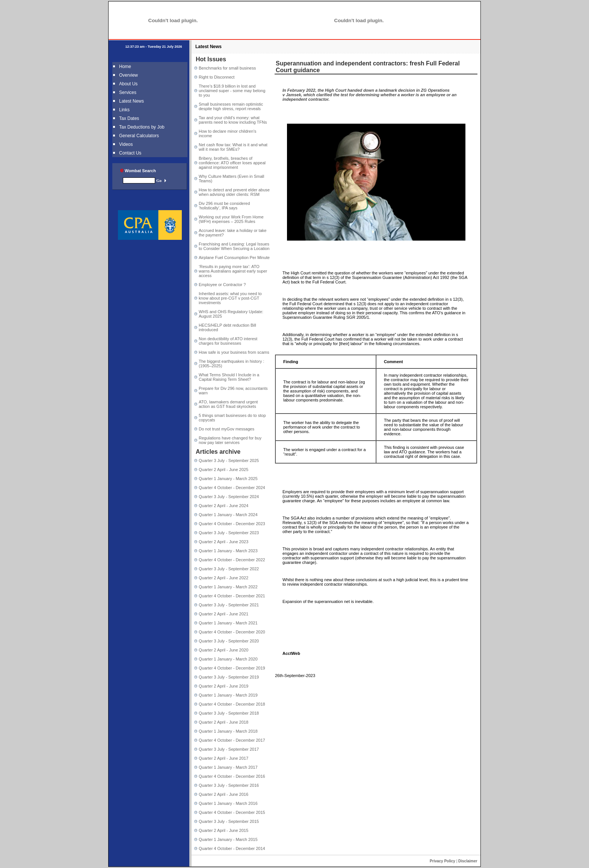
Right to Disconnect (217, 77)
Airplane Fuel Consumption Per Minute (234, 258)
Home (125, 67)
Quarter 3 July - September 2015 (229, 821)
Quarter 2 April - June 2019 (224, 686)
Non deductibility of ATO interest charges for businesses (228, 341)
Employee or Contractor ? (222, 285)
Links (124, 110)
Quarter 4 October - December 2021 (232, 596)
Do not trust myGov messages (227, 429)
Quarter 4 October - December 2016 (232, 776)
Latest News (131, 101)
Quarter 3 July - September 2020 (229, 641)
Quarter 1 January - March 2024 (228, 515)
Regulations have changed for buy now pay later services (230, 440)
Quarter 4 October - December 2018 (232, 704)
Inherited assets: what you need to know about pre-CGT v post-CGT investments (230, 298)
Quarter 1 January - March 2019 (228, 695)
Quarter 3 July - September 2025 (229, 461)
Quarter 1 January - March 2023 (228, 551)
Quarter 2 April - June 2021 (224, 614)
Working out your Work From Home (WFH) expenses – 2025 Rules (231, 219)
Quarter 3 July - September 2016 (229, 785)
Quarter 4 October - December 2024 (232, 488)
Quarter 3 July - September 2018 (229, 713)
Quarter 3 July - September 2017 (229, 749)
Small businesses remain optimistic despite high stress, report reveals (231, 106)
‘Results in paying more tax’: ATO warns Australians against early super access (233, 271)
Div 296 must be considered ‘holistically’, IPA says (224, 206)
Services (128, 92)
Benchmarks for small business (227, 68)
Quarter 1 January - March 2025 (228, 479)
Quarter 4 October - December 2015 (232, 812)
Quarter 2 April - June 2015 (224, 830)
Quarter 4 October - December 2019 (232, 668)
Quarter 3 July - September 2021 (229, 605)
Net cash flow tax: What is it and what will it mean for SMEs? (233, 147)
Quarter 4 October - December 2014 (232, 848)
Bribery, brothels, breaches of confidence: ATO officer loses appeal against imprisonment (232, 163)
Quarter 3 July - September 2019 (229, 677)
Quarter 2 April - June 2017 (224, 758)
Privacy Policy (443, 861)
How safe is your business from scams (234, 352)
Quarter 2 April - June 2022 (224, 578)
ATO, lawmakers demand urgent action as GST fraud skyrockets (228, 404)
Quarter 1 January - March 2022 (228, 587)
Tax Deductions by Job (142, 127)
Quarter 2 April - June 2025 (224, 470)
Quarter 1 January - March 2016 (228, 803)
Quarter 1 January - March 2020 (228, 659)
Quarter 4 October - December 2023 (232, 524)
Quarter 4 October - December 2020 (232, 632)
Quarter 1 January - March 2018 (228, 731)
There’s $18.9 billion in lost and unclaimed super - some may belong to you (232, 91)
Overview (128, 75)
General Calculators (139, 136)
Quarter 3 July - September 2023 (229, 533)
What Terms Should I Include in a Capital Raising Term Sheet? (229, 377)
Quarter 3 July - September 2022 (229, 569)
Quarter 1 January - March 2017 (228, 767)
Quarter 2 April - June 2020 (224, 650)
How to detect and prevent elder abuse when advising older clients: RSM (234, 192)
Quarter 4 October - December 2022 (232, 560)
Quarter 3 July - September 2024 (229, 497)
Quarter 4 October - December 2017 (232, 740)
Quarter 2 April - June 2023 (224, 542)
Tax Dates (129, 118)
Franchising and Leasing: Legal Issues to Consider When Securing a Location (234, 246)
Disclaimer (468, 861)
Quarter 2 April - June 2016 (224, 794)
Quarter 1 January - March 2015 (228, 839)
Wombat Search (138, 171)
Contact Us (130, 153)
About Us (128, 84)
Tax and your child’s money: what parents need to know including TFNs (233, 120)
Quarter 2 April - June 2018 (224, 722)
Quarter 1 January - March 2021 (228, 623)
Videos (126, 144)
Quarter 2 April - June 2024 (224, 506)
